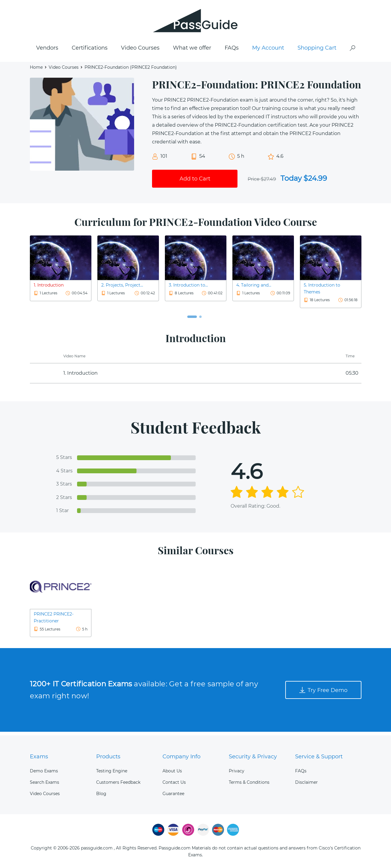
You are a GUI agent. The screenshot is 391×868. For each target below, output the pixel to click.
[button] (192, 320)
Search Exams (45, 782)
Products (108, 757)
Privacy (237, 771)
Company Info (181, 757)
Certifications (90, 51)
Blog (101, 794)
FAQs (232, 51)
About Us (172, 771)
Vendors (47, 51)
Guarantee (173, 794)
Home (36, 71)
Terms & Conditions (249, 782)
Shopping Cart (317, 51)
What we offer (192, 51)
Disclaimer (306, 782)
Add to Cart (195, 182)
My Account (268, 51)
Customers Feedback (118, 782)
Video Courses (140, 51)
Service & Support (319, 757)
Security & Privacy (253, 757)
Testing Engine (112, 771)
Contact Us (174, 782)
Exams (39, 757)
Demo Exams (44, 771)
